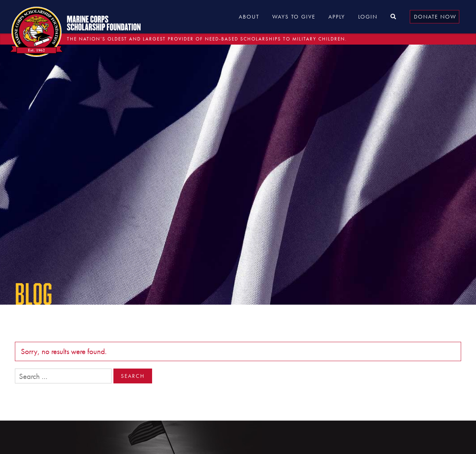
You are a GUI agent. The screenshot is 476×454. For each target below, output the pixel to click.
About (249, 17)
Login (368, 17)
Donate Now (435, 17)
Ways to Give (294, 17)
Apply (337, 17)
